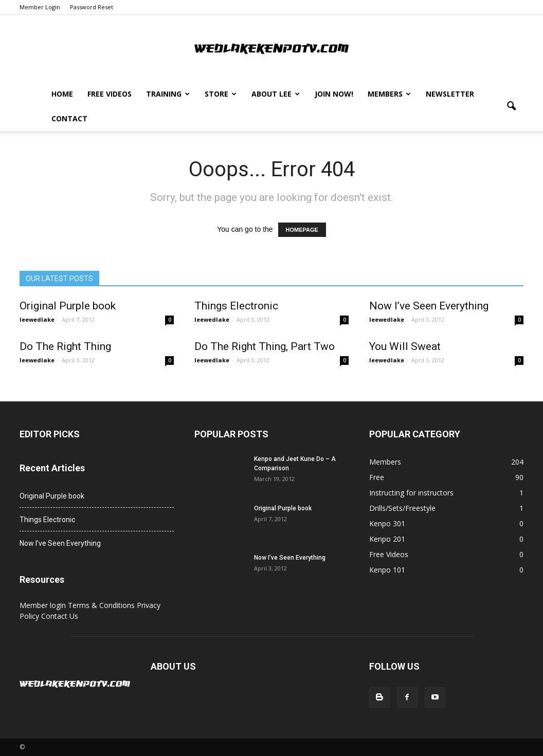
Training (168, 94)
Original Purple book (68, 306)
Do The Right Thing (65, 346)
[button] (511, 106)
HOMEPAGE (302, 230)
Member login (44, 605)
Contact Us (60, 616)
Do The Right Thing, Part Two (265, 346)
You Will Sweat (405, 346)
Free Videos (110, 94)
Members (389, 94)
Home (62, 94)
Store (221, 94)
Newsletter (450, 94)
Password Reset (92, 7)
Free (377, 477)
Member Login (40, 7)
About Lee (276, 94)
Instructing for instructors (411, 493)
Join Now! (334, 94)
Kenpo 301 (387, 523)
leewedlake (37, 319)
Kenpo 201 (387, 539)
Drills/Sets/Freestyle (402, 508)
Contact (69, 118)
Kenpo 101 (387, 570)
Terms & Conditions (102, 605)
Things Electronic (236, 306)
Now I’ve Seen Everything (429, 306)
